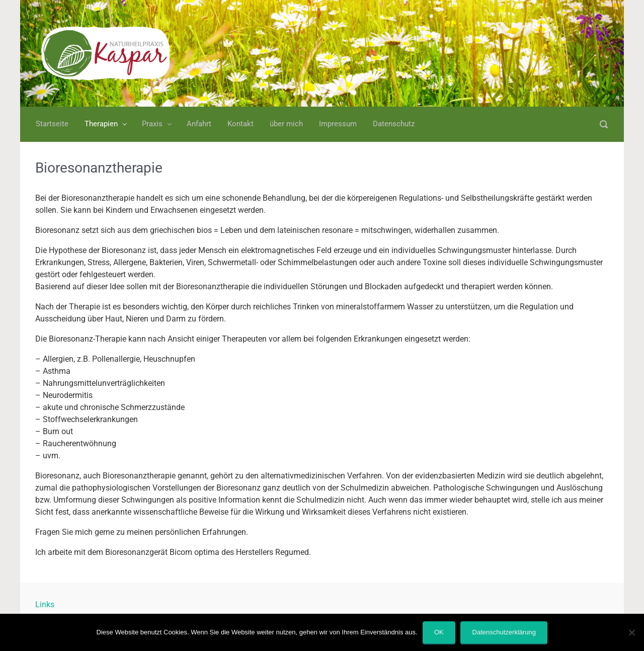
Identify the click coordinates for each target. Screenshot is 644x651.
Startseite (52, 124)
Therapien (101, 124)
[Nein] (631, 632)
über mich (286, 124)
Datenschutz (394, 124)
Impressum (338, 124)
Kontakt (240, 124)
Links (45, 604)
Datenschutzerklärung (504, 632)
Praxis (152, 124)
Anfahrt (199, 124)
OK (439, 632)
